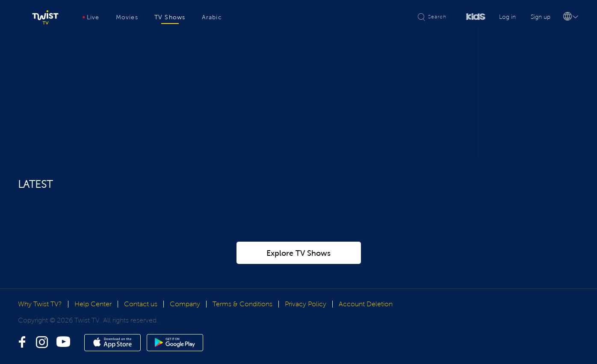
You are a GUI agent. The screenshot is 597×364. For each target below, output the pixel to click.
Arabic (212, 17)
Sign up (541, 17)
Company (185, 324)
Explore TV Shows (298, 273)
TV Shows (170, 17)
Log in (507, 17)
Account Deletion (366, 324)
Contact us (141, 324)
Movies (127, 17)
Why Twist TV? (40, 324)
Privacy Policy (306, 324)
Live (91, 17)
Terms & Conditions (242, 324)
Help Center (93, 324)
